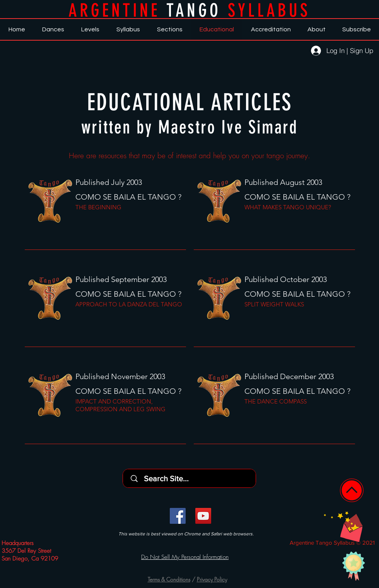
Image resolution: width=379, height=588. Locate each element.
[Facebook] (178, 516)
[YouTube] (203, 516)
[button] (343, 526)
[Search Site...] (192, 478)
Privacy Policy (212, 579)
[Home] (352, 490)
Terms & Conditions (169, 579)
